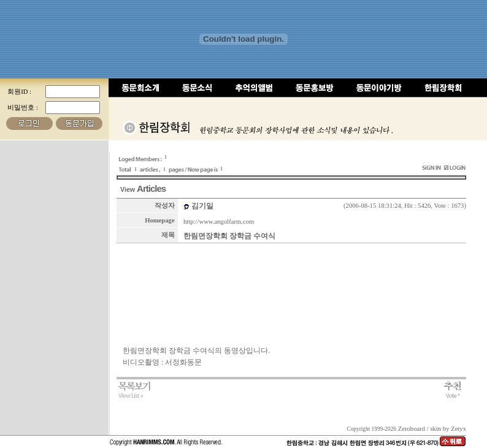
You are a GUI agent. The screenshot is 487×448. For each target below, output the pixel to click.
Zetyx (458, 429)
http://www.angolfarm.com (219, 222)
